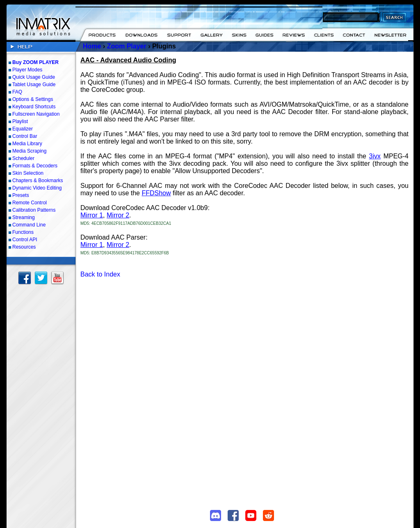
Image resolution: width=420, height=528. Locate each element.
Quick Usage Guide (34, 77)
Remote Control (30, 203)
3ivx (375, 156)
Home (92, 46)
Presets (21, 195)
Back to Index (100, 274)
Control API (25, 240)
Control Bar (25, 136)
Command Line (29, 225)
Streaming (24, 217)
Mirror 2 (118, 215)
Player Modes (27, 70)
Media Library (27, 144)
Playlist (20, 121)
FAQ (17, 92)
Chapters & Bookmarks (38, 181)
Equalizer (23, 129)
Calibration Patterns (34, 210)
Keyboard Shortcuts (34, 107)
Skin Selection (28, 173)
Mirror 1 (92, 215)
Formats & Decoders (35, 166)
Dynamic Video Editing (37, 188)
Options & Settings (33, 99)
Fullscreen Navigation (36, 114)
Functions (23, 232)
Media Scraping (29, 151)
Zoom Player (127, 46)
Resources (24, 247)
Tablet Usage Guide (34, 85)
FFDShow (156, 193)
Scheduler (23, 158)
